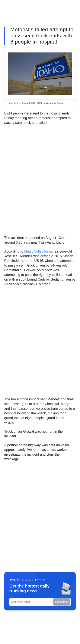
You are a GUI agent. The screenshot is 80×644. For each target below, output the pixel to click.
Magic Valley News (38, 251)
